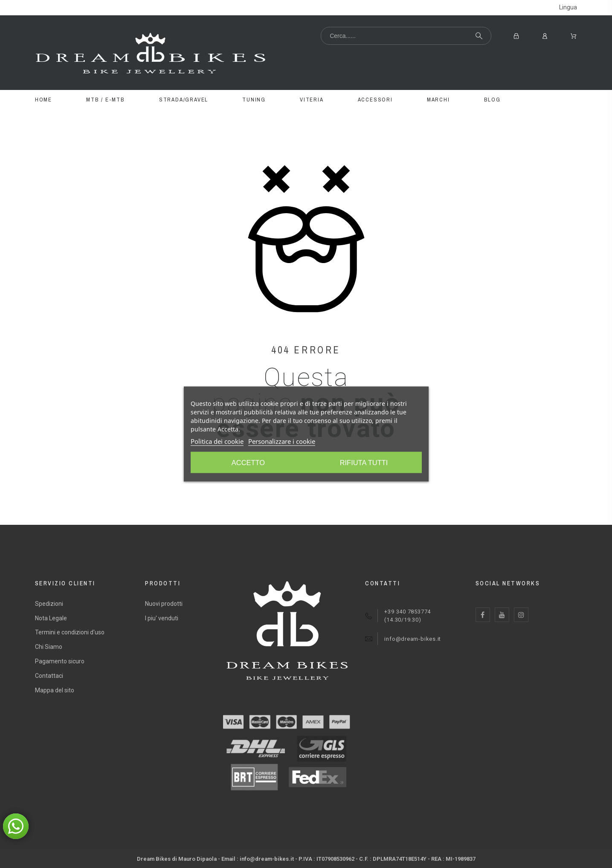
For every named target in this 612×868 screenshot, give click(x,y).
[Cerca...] (406, 36)
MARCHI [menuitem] (438, 100)
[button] (16, 826)
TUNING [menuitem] (254, 100)
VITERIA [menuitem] (312, 100)
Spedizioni (49, 604)
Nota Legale (51, 618)
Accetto (365, 463)
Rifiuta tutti (247, 463)
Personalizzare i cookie (282, 442)
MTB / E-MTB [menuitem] (106, 100)
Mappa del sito (55, 690)
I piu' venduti (162, 618)
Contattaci (49, 676)
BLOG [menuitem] (492, 100)
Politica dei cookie (217, 442)
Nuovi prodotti (164, 604)
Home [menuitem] (44, 100)
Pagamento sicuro (60, 661)
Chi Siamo (49, 647)
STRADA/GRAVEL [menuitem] (184, 100)
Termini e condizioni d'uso (70, 632)
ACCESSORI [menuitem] (375, 100)
